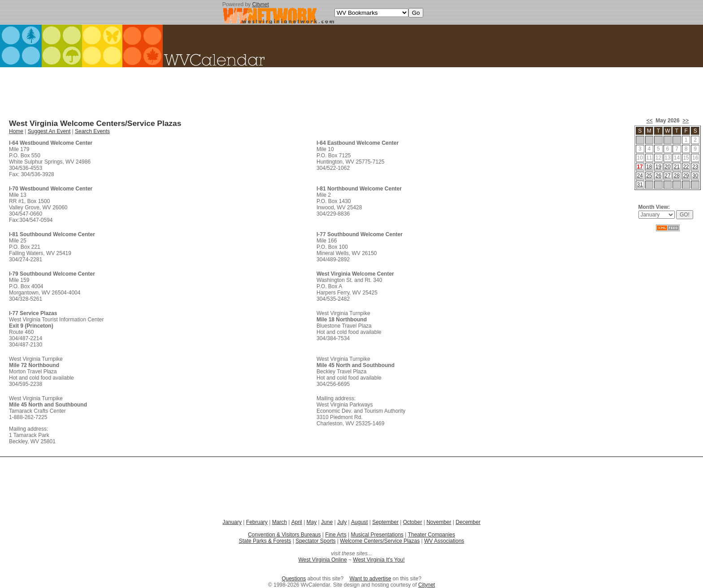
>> (686, 121)
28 (677, 176)
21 (677, 167)
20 (667, 167)
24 (640, 176)
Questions (294, 579)
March (280, 522)
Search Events (92, 131)
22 (686, 167)
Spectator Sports (315, 541)
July (342, 522)
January (232, 522)
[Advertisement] (351, 90)
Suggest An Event (49, 131)
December (468, 522)
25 (649, 176)
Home (16, 131)
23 (695, 167)
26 (658, 176)
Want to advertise (371, 579)
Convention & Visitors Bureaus (284, 535)
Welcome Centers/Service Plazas (380, 541)
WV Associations (444, 541)
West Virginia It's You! (379, 560)
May (312, 522)
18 (649, 167)
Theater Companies (432, 535)
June (327, 522)
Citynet (260, 4)
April (297, 522)
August (359, 522)
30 (695, 176)
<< (650, 121)
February (257, 522)
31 (640, 185)
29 (686, 176)
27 (667, 176)
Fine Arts (336, 535)
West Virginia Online (322, 560)
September (385, 522)
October (413, 522)
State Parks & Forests (265, 541)
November (439, 522)
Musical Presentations (377, 535)
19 (658, 167)
